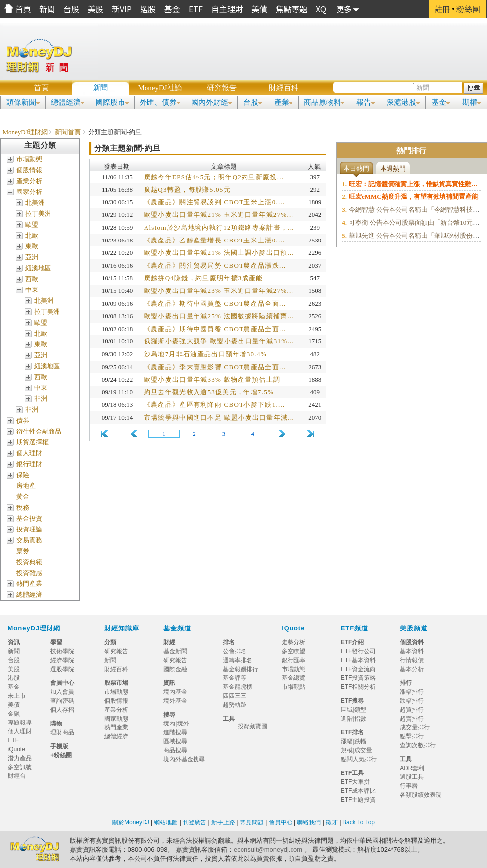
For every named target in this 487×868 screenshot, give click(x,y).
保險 (23, 475)
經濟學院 (62, 660)
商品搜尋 (178, 750)
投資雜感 (29, 573)
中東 (32, 290)
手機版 (59, 746)
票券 (23, 551)
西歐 (32, 279)
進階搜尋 (175, 732)
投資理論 (29, 529)
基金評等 (235, 678)
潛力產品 (20, 758)
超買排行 (412, 710)
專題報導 (23, 723)
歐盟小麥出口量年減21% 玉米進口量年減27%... (219, 215)
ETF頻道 (355, 628)
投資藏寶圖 (252, 726)
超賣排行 (412, 719)
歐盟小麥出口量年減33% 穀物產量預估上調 (212, 379)
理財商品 (62, 732)
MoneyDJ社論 (160, 88)
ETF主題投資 (359, 800)
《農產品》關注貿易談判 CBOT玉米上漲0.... (215, 202)
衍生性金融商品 (39, 431)
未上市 (17, 696)
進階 (347, 719)
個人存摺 (62, 710)
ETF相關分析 (359, 687)
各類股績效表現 (421, 795)
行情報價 (412, 660)
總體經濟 (29, 595)
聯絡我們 (309, 822)
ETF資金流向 (359, 669)
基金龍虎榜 (241, 687)
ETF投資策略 (359, 678)
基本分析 (412, 669)
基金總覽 (293, 678)
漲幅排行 (412, 692)
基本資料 (412, 651)
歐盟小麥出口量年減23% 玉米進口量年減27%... (219, 291)
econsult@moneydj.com (268, 849)
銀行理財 (29, 464)
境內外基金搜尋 (187, 759)
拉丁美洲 (38, 214)
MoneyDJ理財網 (25, 132)
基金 (14, 687)
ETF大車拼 (356, 782)
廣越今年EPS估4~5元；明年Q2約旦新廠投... (214, 177)
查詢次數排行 (418, 745)
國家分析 (29, 192)
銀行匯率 (293, 660)
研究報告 (222, 88)
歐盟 (32, 224)
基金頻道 (177, 628)
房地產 (26, 486)
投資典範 (29, 562)
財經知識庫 (122, 628)
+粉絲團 (61, 755)
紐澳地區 (38, 268)
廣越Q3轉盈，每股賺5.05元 (187, 189)
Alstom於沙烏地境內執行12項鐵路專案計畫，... (219, 227)
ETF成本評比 (359, 791)
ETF (14, 740)
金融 (14, 714)
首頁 (41, 88)
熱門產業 (29, 584)
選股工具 (412, 777)
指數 (360, 719)
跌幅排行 (412, 701)
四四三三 (235, 696)
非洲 (41, 399)
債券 (23, 420)
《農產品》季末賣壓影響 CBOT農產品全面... (215, 367)
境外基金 (178, 701)
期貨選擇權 (32, 442)
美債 (14, 705)
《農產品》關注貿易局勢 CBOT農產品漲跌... (215, 265)
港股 (14, 678)
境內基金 (178, 692)
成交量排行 (415, 727)
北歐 (32, 235)
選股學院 (62, 669)
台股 (14, 660)
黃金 (23, 497)
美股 (14, 669)
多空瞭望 (293, 651)
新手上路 (223, 822)
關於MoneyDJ (131, 822)
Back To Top (358, 822)
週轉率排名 (238, 660)
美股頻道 (414, 628)
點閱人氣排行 (359, 759)
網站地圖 (166, 822)
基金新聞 (178, 651)
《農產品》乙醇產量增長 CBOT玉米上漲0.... (215, 240)
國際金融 (178, 669)
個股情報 (29, 170)
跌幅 (360, 741)
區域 (347, 710)
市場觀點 (293, 687)
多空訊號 (23, 767)
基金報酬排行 (241, 669)
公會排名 (235, 651)
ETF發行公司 (359, 651)
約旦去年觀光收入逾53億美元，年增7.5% (209, 392)
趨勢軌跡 (235, 705)
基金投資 (29, 518)
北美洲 (35, 203)
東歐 (32, 246)
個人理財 (29, 453)
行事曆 (409, 786)
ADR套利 (412, 768)
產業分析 (29, 181)
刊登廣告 (195, 822)
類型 (360, 710)
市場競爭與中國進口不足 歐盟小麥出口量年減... (219, 417)
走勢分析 (293, 642)
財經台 (20, 776)
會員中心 (281, 822)
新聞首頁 (68, 132)
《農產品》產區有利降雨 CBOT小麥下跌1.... (215, 405)
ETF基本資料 (359, 660)
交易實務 (29, 540)
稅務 (23, 507)
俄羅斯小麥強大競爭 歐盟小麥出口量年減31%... (219, 341)
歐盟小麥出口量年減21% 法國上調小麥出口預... (219, 253)
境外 (183, 723)
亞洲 (32, 257)
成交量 (363, 750)
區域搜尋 (175, 741)
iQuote (293, 628)
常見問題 (253, 822)
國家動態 (116, 719)
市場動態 (29, 159)
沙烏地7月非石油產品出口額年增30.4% (205, 354)
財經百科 (284, 88)
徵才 (331, 822)
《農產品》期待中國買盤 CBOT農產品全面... (215, 304)
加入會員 (62, 692)
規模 (347, 750)
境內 (169, 723)
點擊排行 (412, 736)
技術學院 (62, 651)
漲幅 (347, 741)
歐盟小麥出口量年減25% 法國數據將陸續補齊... (219, 316)
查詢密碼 (62, 701)
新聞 (100, 88)
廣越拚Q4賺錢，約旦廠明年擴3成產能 (204, 278)
